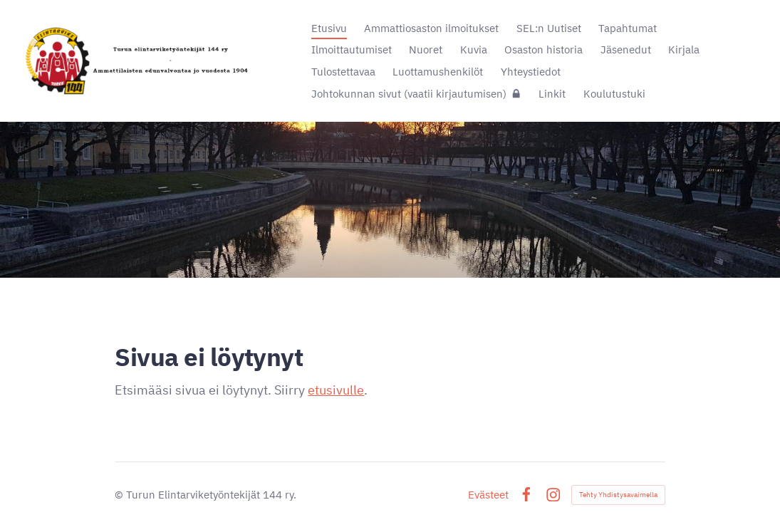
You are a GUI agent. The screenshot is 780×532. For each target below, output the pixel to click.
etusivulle (336, 390)
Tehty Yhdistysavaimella (618, 495)
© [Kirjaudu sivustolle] (120, 494)
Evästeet (488, 495)
